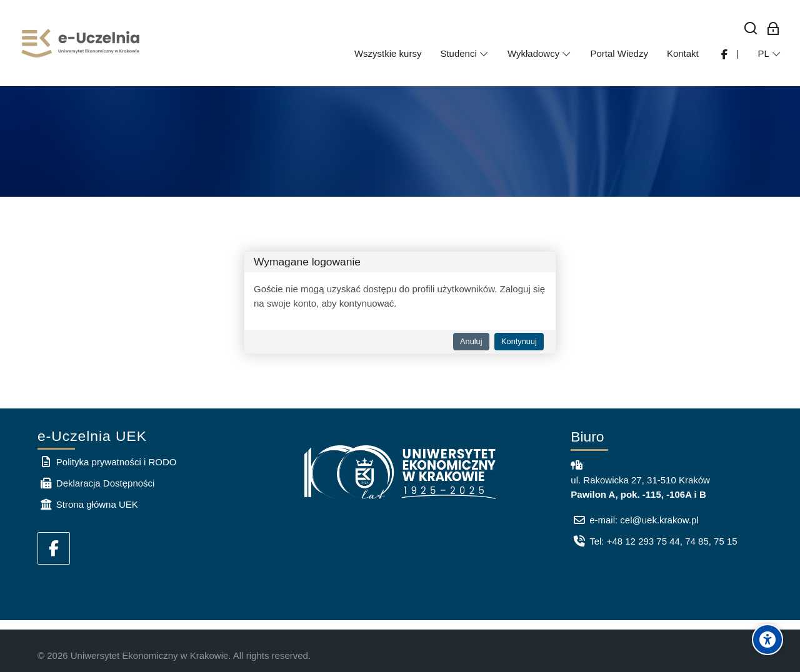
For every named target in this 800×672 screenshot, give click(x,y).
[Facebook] (54, 548)
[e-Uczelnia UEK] (81, 43)
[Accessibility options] (767, 640)
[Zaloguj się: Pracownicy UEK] (773, 29)
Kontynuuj (519, 341)
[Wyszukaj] (751, 29)
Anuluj (471, 341)
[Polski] (769, 54)
